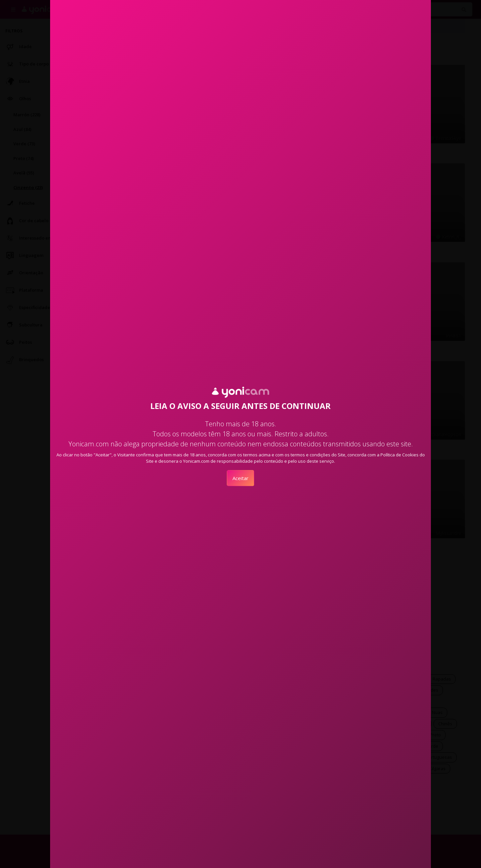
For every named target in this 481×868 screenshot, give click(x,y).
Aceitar (240, 478)
